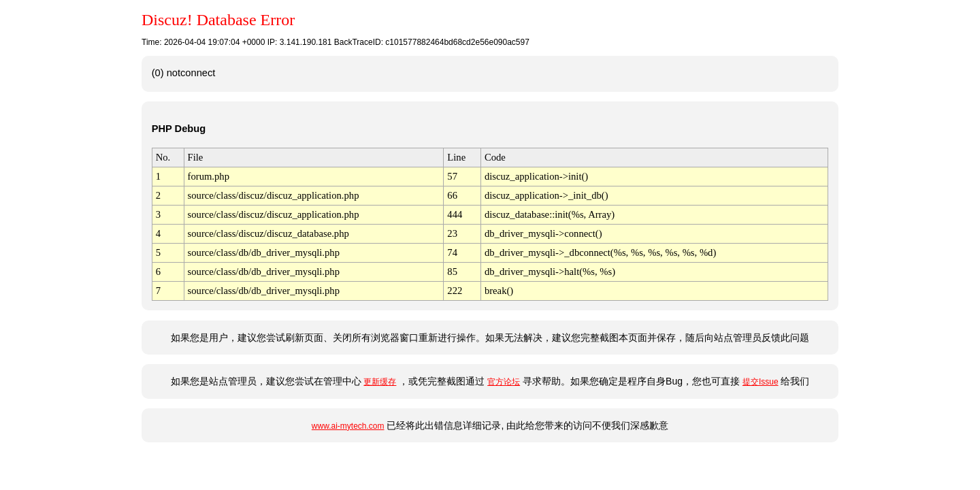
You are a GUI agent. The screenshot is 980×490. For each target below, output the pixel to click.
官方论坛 (504, 382)
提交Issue (761, 382)
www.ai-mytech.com (348, 426)
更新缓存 (380, 382)
